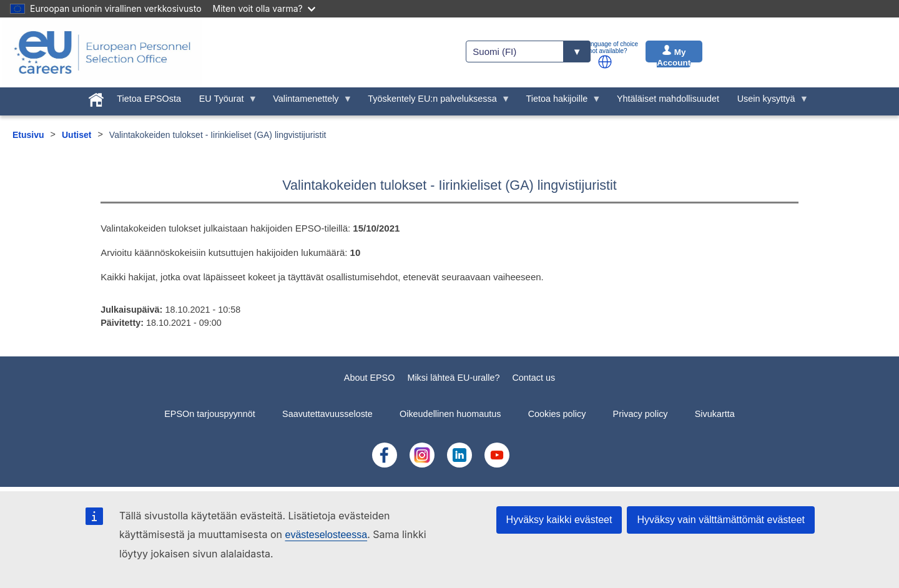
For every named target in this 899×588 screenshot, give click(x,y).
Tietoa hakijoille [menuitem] (559, 102)
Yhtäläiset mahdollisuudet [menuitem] (668, 99)
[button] (605, 62)
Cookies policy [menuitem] (557, 414)
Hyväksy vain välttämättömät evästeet (721, 520)
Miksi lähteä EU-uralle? (453, 378)
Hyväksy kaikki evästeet (559, 520)
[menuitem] (96, 97)
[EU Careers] (102, 52)
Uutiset (76, 135)
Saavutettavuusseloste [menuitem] (327, 414)
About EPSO (370, 378)
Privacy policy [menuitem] (641, 414)
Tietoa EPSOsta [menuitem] (149, 99)
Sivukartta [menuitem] (715, 414)
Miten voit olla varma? (264, 8)
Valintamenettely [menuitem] (308, 102)
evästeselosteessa (326, 535)
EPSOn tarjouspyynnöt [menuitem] (210, 414)
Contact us (533, 378)
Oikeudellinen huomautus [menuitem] (450, 414)
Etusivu (28, 135)
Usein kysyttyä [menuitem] (768, 102)
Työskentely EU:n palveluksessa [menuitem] (435, 102)
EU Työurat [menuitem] (224, 102)
